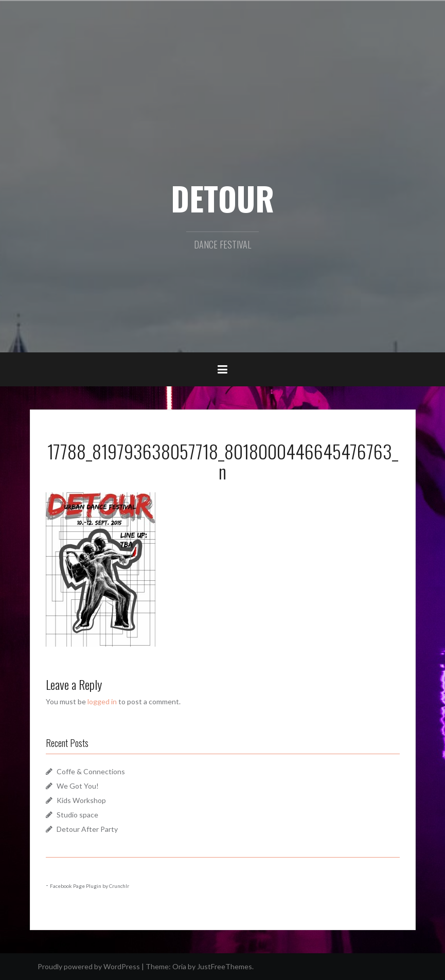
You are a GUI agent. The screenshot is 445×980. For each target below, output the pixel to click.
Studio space (77, 815)
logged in (102, 701)
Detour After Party (87, 829)
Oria (179, 966)
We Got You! (78, 786)
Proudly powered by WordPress (89, 966)
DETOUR (222, 198)
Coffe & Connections (91, 771)
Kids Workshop (81, 800)
